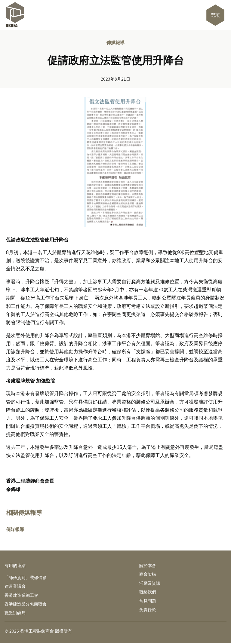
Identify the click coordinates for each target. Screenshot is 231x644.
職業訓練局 (15, 613)
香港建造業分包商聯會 (26, 604)
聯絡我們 (148, 592)
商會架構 (148, 574)
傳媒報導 (115, 42)
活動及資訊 (150, 583)
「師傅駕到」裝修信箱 (26, 577)
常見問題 (148, 601)
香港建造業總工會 (21, 595)
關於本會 (148, 565)
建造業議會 (15, 586)
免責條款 (148, 610)
